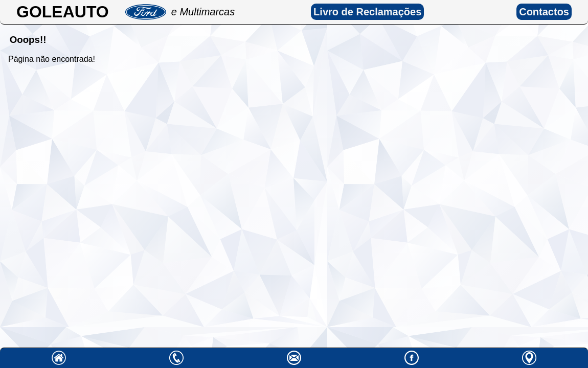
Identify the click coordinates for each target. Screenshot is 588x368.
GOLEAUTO (63, 12)
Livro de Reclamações (367, 12)
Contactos (544, 12)
